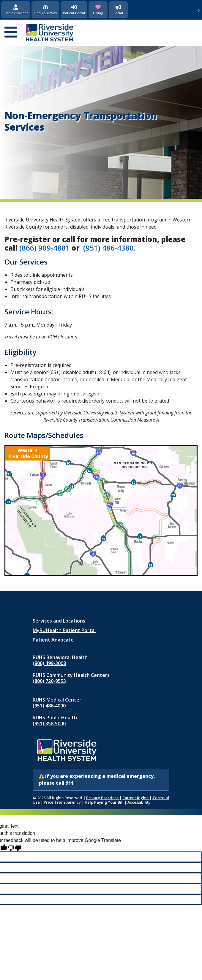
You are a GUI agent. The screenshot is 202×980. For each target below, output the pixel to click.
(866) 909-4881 (45, 248)
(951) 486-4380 (108, 248)
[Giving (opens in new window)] (98, 10)
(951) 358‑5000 (49, 723)
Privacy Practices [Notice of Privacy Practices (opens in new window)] (103, 798)
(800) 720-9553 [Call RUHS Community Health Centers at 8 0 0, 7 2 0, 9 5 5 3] (49, 681)
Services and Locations (59, 621)
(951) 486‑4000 (49, 706)
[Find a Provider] (16, 10)
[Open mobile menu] (11, 33)
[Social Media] (118, 10)
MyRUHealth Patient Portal (64, 630)
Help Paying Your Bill (104, 802)
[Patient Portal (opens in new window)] (74, 10)
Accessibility (139, 802)
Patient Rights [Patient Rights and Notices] (136, 798)
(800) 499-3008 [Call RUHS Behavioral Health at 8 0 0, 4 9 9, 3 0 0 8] (49, 663)
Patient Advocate (53, 640)
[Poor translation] (15, 848)
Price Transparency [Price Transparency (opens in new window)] (63, 802)
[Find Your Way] (45, 10)
